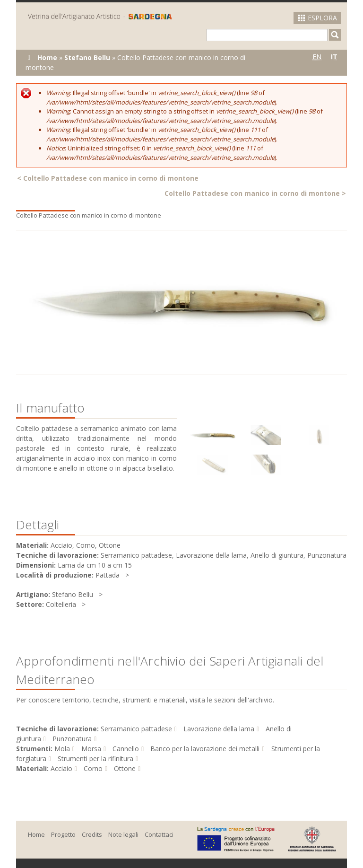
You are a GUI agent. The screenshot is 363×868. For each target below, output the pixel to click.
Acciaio (61, 768)
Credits (92, 834)
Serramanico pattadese (136, 729)
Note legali (123, 834)
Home (47, 57)
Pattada (108, 575)
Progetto (63, 834)
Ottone (125, 768)
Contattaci (159, 834)
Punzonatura (72, 739)
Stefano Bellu (87, 57)
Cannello (126, 749)
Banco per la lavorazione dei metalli (205, 749)
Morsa (91, 749)
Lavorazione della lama (219, 729)
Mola (62, 749)
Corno (93, 768)
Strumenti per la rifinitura (95, 758)
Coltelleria (61, 604)
